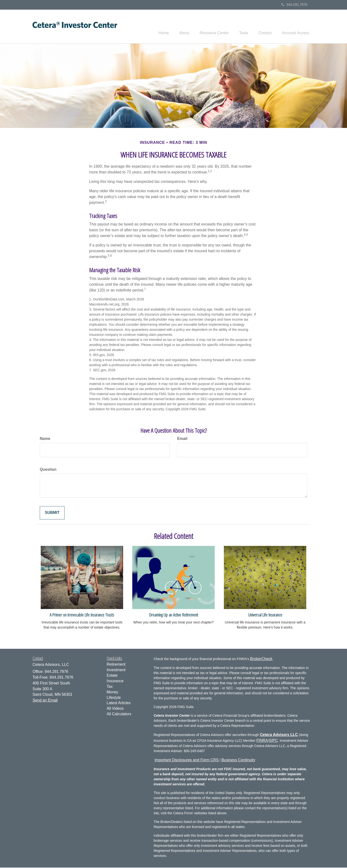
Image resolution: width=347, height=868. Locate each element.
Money (113, 693)
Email (182, 439)
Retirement (116, 665)
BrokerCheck (261, 659)
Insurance (115, 682)
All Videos (115, 709)
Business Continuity (238, 761)
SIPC (273, 741)
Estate (112, 676)
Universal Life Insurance (265, 615)
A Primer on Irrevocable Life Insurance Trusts (82, 615)
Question (48, 470)
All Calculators (119, 715)
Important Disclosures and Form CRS (187, 761)
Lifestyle (114, 698)
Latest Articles (119, 704)
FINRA (262, 741)
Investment (116, 671)
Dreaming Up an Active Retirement (174, 615)
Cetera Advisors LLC (279, 735)
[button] (177, 27)
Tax (110, 687)
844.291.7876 (294, 5)
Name (45, 439)
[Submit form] (52, 514)
